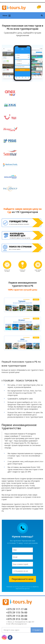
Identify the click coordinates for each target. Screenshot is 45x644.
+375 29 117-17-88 (17, 609)
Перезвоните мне (22, 579)
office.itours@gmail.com (19, 624)
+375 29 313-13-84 (17, 619)
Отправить (37, 630)
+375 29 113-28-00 (17, 616)
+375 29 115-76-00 (17, 613)
